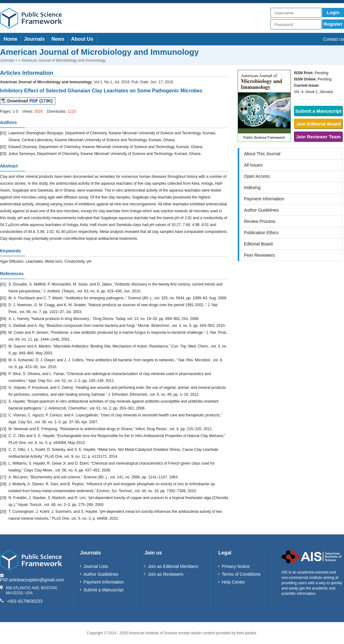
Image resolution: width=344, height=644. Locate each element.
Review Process (260, 221)
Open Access (257, 176)
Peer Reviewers (259, 255)
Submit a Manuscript (318, 111)
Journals (34, 39)
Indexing (252, 188)
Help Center (233, 582)
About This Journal (262, 154)
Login (333, 12)
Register (333, 24)
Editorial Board (258, 244)
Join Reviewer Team (318, 137)
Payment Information (264, 199)
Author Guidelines (261, 210)
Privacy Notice (236, 566)
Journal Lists (96, 566)
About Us (82, 39)
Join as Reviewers (166, 574)
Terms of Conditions (241, 574)
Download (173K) (30, 101)
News (58, 39)
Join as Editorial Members (173, 566)
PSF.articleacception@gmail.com (32, 580)
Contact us (334, 39)
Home (10, 39)
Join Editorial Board (319, 124)
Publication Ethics (261, 233)
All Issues (253, 165)
